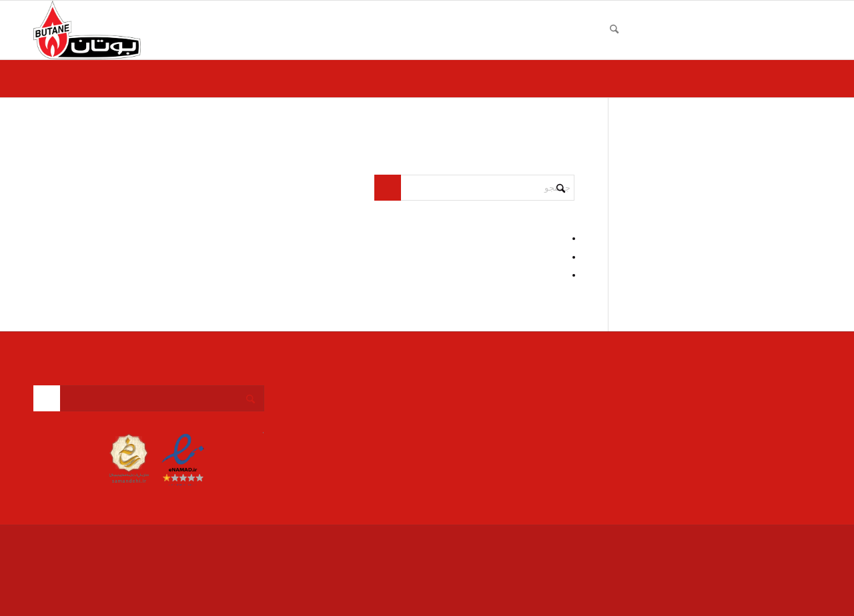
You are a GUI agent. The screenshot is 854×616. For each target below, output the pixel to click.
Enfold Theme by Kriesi (692, 542)
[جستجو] (614, 30)
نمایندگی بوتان (757, 542)
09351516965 (749, 404)
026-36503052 (758, 389)
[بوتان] (87, 30)
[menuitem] (804, 30)
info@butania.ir (754, 418)
